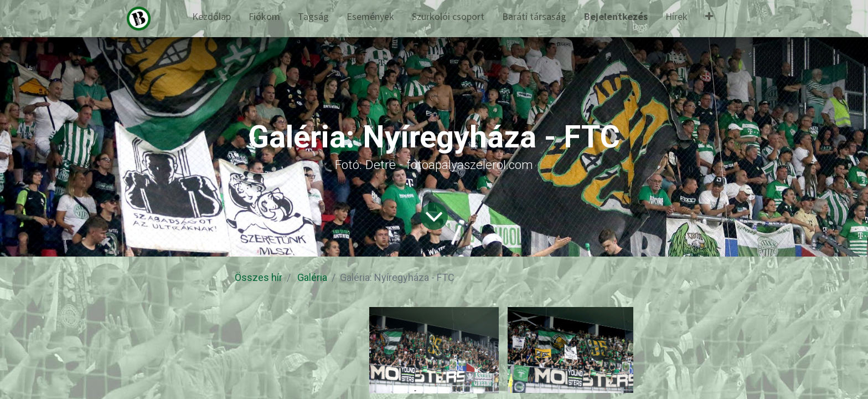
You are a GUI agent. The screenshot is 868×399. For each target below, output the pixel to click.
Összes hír (259, 277)
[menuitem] (211, 19)
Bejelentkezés (616, 16)
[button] (709, 19)
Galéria (312, 277)
